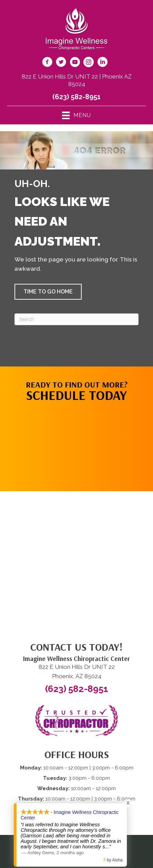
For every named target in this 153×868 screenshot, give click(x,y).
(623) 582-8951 (76, 97)
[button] (48, 292)
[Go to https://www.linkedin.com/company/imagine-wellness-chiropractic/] (102, 63)
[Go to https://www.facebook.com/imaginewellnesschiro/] (47, 63)
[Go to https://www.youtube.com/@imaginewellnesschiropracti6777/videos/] (75, 63)
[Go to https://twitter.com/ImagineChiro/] (61, 63)
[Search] (76, 319)
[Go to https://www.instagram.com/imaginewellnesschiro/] (89, 63)
